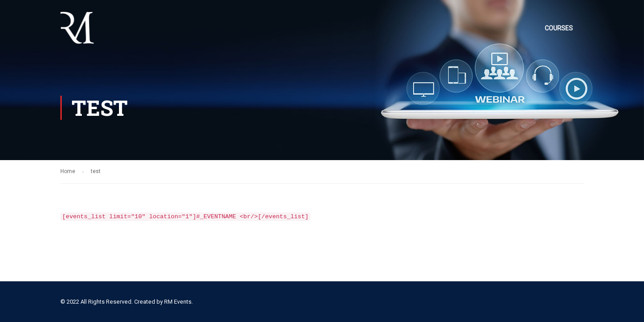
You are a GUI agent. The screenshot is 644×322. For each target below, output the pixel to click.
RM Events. (178, 302)
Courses (559, 28)
